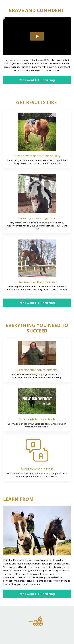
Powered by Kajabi (37, 636)
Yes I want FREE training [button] (37, 80)
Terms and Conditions (37, 632)
